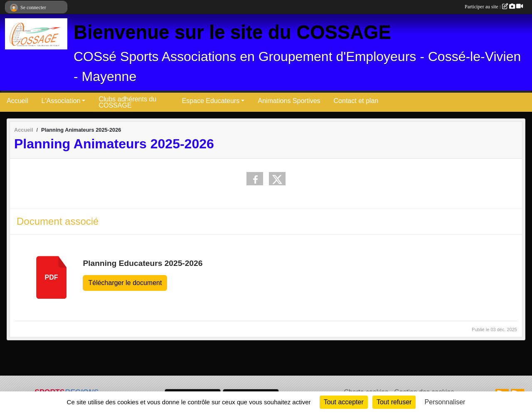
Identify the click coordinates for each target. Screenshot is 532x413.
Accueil (17, 101)
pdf (52, 277)
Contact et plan (356, 101)
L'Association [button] (61, 101)
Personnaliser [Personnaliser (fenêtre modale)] (445, 402)
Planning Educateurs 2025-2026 (143, 263)
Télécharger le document (125, 283)
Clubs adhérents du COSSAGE (127, 102)
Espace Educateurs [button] (211, 101)
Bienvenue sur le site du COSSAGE (232, 32)
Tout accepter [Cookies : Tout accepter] (344, 402)
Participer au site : (494, 7)
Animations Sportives (289, 101)
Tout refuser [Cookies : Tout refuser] (394, 402)
